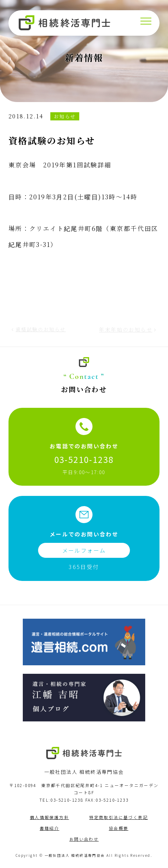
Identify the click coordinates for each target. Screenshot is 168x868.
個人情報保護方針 (49, 817)
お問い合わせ (84, 839)
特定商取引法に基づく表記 (119, 817)
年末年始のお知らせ (126, 329)
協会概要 (119, 828)
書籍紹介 (50, 828)
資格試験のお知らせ (41, 329)
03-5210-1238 (84, 459)
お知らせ (65, 116)
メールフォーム (84, 550)
